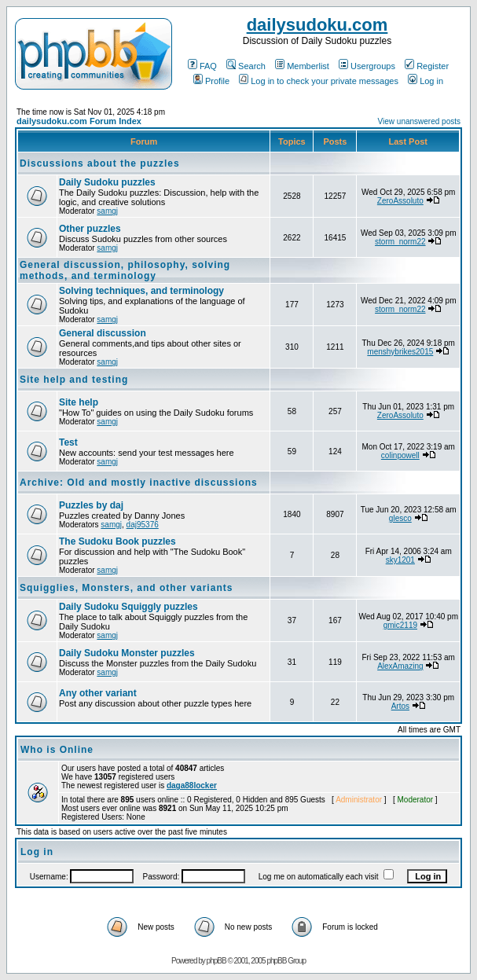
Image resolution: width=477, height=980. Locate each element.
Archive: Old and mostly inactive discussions (139, 483)
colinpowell (400, 455)
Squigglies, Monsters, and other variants (126, 588)
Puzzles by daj (91, 505)
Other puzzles (90, 229)
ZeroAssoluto (400, 201)
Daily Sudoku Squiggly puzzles (128, 607)
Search (246, 66)
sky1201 (400, 560)
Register (427, 66)
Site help (79, 402)
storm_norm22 (400, 242)
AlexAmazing (400, 666)
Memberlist (302, 66)
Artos (400, 706)
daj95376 (143, 525)
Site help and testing (74, 380)
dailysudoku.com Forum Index (79, 121)
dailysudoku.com (317, 25)
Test (68, 442)
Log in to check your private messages (319, 81)
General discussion (103, 333)
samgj (107, 211)
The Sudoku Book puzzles (117, 541)
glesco (400, 518)
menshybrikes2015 (400, 352)
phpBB (216, 961)
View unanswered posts (419, 121)
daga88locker (192, 785)
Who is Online (57, 750)
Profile (211, 81)
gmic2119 (400, 625)
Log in (426, 81)
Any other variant (98, 693)
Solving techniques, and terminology (141, 291)
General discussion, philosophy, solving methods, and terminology (125, 270)
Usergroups (367, 66)
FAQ (202, 66)
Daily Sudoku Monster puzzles (127, 653)
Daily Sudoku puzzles (107, 182)
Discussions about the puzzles (100, 163)
